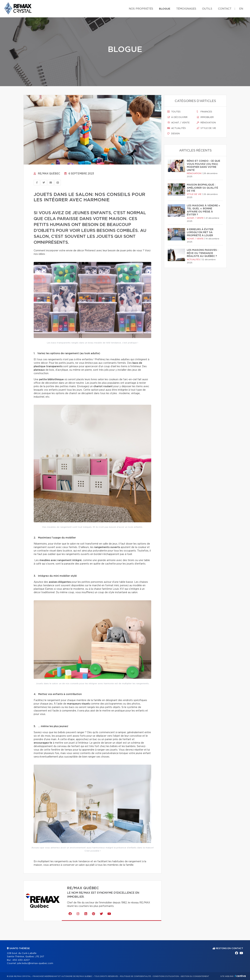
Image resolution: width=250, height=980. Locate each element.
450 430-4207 (21, 960)
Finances (204, 112)
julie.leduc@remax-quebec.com (35, 963)
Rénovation (206, 123)
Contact (225, 9)
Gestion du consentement (195, 976)
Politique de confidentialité (135, 976)
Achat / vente (178, 123)
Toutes (174, 112)
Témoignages (186, 9)
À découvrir (177, 117)
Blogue (165, 9)
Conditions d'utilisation (166, 976)
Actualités (177, 128)
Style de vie (206, 128)
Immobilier (205, 117)
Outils (207, 9)
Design (174, 134)
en (241, 9)
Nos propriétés (141, 9)
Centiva (240, 976)
